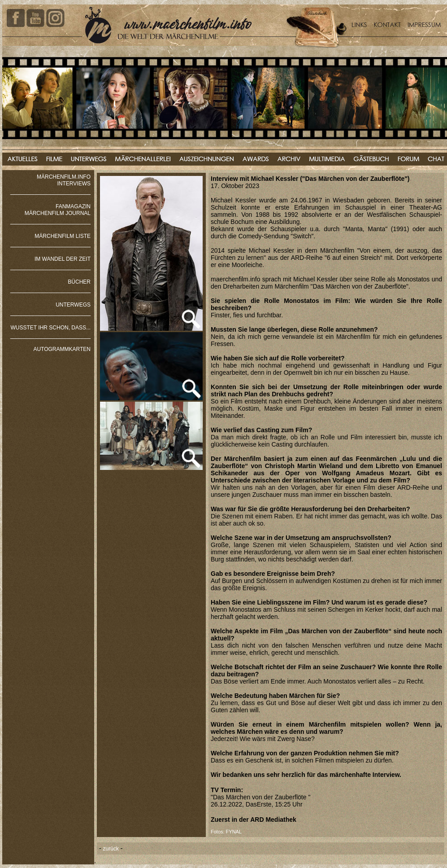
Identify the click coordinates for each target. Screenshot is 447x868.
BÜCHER (79, 282)
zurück (111, 849)
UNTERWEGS (73, 305)
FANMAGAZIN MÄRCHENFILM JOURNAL (58, 210)
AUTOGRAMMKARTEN (62, 349)
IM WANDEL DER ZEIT (63, 259)
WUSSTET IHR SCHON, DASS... (51, 328)
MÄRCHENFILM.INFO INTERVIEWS (64, 180)
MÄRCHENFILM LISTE (63, 236)
